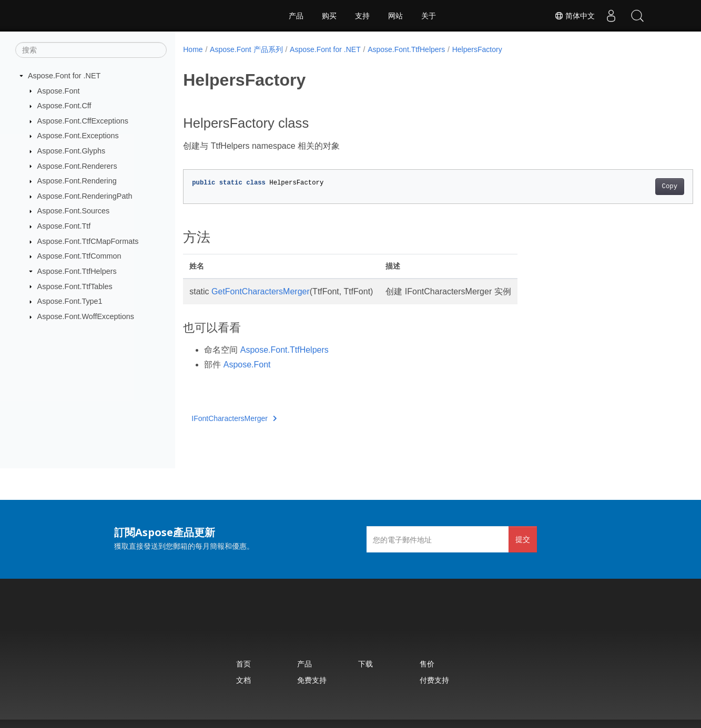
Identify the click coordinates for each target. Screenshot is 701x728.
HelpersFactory (477, 49)
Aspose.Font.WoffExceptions (86, 316)
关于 (429, 16)
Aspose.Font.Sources (74, 211)
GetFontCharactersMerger (261, 291)
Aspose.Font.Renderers (77, 166)
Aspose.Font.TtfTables (75, 286)
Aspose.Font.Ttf (64, 226)
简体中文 (575, 16)
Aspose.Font (59, 90)
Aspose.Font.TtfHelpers (77, 271)
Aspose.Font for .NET (64, 76)
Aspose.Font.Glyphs (72, 151)
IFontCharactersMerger (234, 418)
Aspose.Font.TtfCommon (79, 256)
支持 (362, 16)
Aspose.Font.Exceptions (78, 136)
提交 (523, 539)
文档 (243, 680)
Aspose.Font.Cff (64, 106)
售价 (427, 664)
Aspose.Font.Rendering (77, 181)
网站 (395, 16)
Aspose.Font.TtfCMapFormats (88, 241)
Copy (634, 187)
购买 (329, 16)
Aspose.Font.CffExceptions (83, 121)
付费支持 (434, 680)
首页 (243, 664)
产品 (296, 16)
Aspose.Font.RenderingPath (85, 196)
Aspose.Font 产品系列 (246, 49)
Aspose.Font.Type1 (70, 301)
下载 (365, 664)
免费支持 (312, 680)
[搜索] (91, 50)
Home (193, 49)
